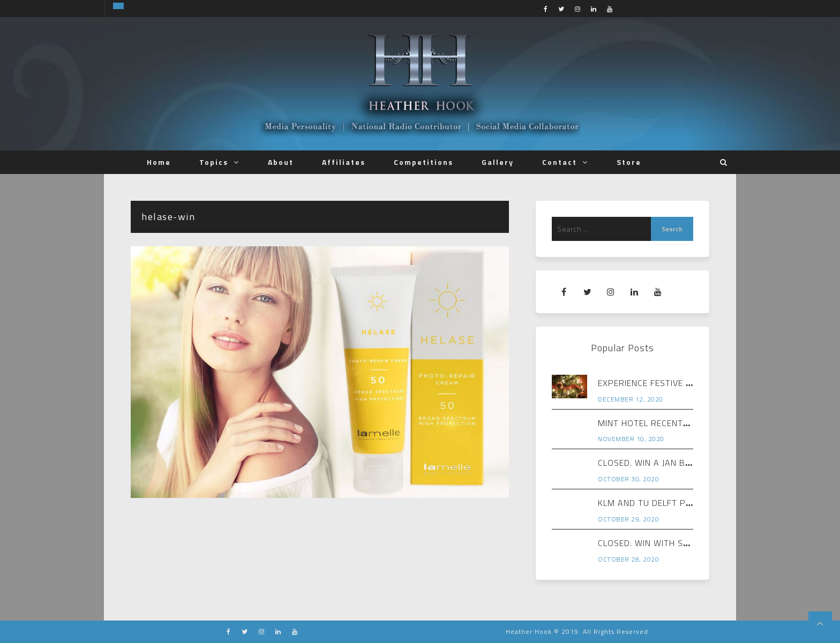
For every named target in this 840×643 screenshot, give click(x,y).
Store (629, 162)
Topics (214, 162)
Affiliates (344, 162)
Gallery (498, 162)
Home (159, 162)
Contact (560, 162)
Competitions (423, 162)
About (281, 162)
